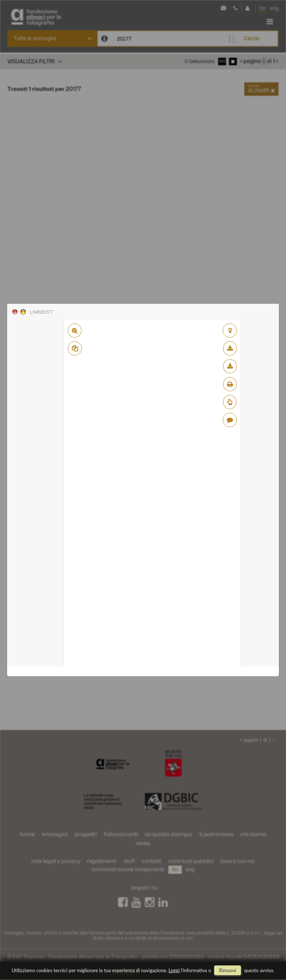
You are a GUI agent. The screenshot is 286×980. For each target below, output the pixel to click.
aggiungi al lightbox (230, 331)
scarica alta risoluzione (230, 366)
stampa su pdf (230, 384)
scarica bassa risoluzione (230, 348)
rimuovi (228, 970)
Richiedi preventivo (230, 402)
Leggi (174, 970)
